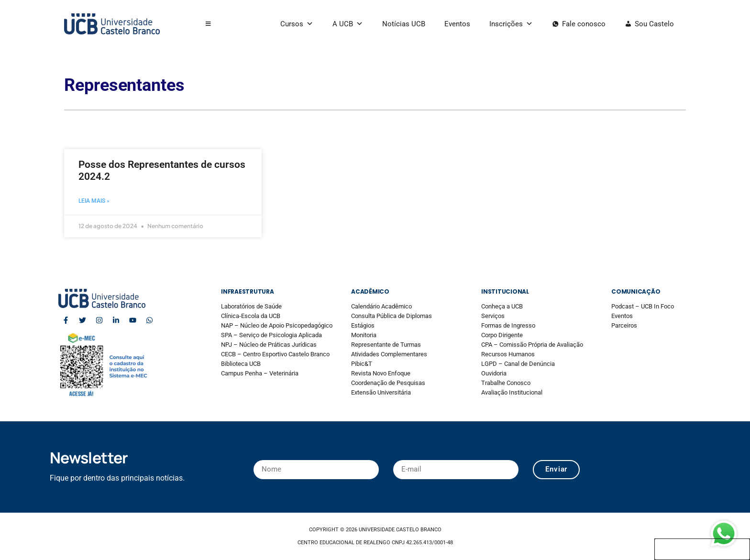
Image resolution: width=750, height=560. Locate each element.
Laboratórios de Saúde (251, 306)
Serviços (493, 316)
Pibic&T (362, 364)
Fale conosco (584, 24)
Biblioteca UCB (241, 364)
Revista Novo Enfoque (381, 373)
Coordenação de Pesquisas (388, 383)
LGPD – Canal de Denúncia (518, 364)
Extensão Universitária (381, 392)
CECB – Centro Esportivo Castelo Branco (275, 354)
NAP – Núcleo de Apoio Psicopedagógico (277, 325)
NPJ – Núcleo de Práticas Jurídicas (269, 345)
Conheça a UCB (502, 306)
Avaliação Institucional (512, 392)
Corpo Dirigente (502, 335)
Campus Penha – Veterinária (260, 373)
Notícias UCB (404, 24)
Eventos (457, 24)
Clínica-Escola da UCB (251, 316)
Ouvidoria (494, 373)
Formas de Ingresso (508, 325)
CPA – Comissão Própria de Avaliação (532, 345)
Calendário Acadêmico (381, 306)
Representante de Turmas (386, 345)
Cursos (297, 24)
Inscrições (511, 24)
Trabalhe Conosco (506, 383)
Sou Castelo (654, 24)
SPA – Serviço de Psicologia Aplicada (271, 335)
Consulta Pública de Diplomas (392, 316)
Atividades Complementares (389, 354)
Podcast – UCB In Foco (643, 306)
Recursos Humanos (508, 354)
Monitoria (364, 335)
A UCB (348, 24)
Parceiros (624, 325)
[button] (208, 24)
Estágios (363, 325)
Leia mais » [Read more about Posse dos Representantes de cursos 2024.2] (94, 201)
